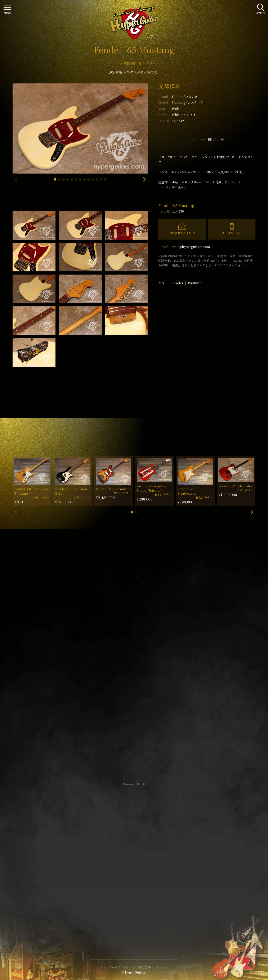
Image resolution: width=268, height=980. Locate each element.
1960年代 (195, 283)
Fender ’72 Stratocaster (187, 491)
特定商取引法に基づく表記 (134, 861)
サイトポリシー (134, 854)
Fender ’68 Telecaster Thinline (31, 491)
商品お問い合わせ (182, 233)
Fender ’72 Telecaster (235, 486)
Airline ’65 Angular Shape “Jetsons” (152, 488)
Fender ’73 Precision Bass (71, 491)
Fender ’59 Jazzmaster (113, 489)
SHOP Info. (134, 659)
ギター (163, 283)
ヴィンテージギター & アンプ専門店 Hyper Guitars (134, 967)
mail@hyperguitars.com (191, 247)
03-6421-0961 (232, 233)
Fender (186, 97)
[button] (55, 179)
